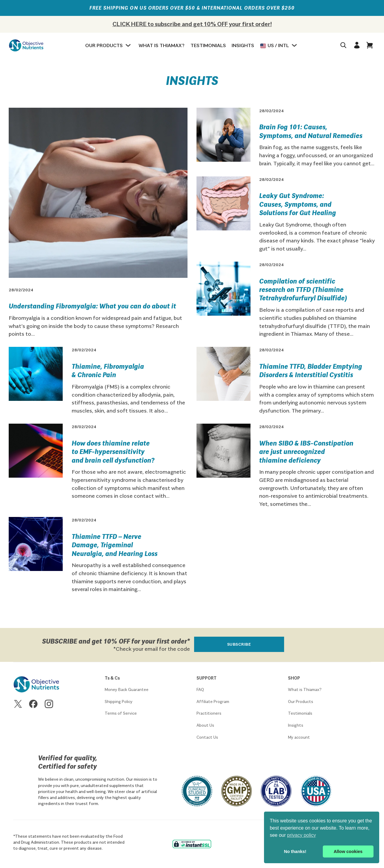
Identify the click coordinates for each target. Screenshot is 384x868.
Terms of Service (121, 713)
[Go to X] (18, 705)
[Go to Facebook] (33, 705)
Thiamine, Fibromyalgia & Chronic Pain (108, 370)
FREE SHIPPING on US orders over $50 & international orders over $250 (192, 8)
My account (299, 737)
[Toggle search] (343, 45)
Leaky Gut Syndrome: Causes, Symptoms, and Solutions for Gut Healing (298, 204)
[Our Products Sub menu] (129, 45)
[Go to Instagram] (49, 705)
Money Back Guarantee (127, 689)
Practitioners (209, 713)
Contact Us (207, 737)
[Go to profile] (357, 45)
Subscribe (239, 644)
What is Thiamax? (162, 45)
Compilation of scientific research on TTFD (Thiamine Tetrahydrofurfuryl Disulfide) (303, 289)
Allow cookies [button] (348, 851)
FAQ (200, 689)
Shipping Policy (119, 701)
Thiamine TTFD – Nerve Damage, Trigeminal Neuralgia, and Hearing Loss (115, 545)
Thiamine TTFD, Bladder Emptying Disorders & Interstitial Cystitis (311, 370)
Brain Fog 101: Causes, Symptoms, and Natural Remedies (311, 131)
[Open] (371, 45)
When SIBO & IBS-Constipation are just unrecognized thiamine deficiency (306, 451)
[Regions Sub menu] (295, 45)
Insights (243, 45)
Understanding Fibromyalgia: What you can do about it (92, 306)
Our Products (104, 45)
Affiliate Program (213, 701)
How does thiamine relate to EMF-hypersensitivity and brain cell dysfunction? (113, 451)
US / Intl (274, 46)
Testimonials (208, 45)
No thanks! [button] (295, 851)
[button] (370, 45)
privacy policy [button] (301, 835)
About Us (205, 725)
